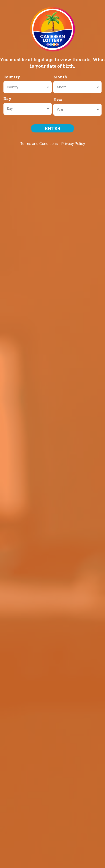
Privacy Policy (73, 144)
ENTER (53, 128)
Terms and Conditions (39, 144)
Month (60, 77)
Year (58, 99)
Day (7, 98)
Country (12, 77)
